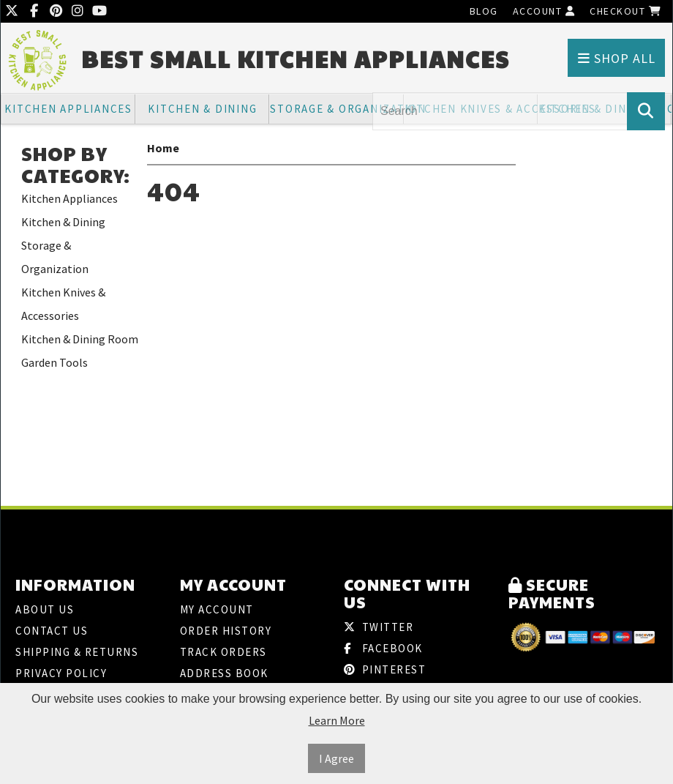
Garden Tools (54, 362)
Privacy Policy (61, 673)
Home (163, 148)
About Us (45, 609)
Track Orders (223, 652)
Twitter (379, 627)
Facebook (383, 648)
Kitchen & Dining (202, 109)
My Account (217, 609)
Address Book (224, 673)
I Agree (336, 758)
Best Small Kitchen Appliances (296, 59)
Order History (226, 631)
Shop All (617, 58)
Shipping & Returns (77, 652)
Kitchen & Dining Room (80, 339)
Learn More (337, 720)
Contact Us (52, 631)
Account (544, 11)
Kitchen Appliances (68, 109)
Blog (484, 11)
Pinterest (385, 669)
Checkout (625, 11)
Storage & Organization (336, 109)
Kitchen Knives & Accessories (63, 304)
